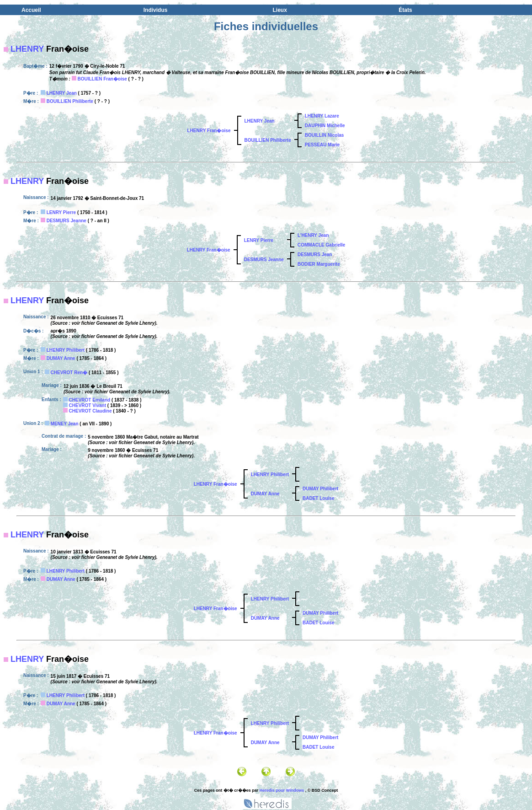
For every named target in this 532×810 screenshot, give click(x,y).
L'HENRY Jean (313, 235)
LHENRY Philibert (66, 350)
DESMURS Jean (315, 255)
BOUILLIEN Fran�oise (102, 79)
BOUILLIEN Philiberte (70, 101)
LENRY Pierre (61, 212)
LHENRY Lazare (322, 116)
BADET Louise (318, 498)
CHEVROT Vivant (88, 405)
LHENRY (27, 49)
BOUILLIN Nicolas (325, 135)
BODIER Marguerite (319, 264)
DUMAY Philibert (320, 489)
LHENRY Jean (62, 93)
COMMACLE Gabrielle (321, 245)
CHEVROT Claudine (90, 411)
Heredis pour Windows (282, 790)
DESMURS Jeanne (66, 221)
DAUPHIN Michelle (325, 126)
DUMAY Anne (61, 358)
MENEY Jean (65, 424)
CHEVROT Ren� (69, 373)
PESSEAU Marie (322, 145)
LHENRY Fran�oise (209, 131)
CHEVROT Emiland (90, 400)
